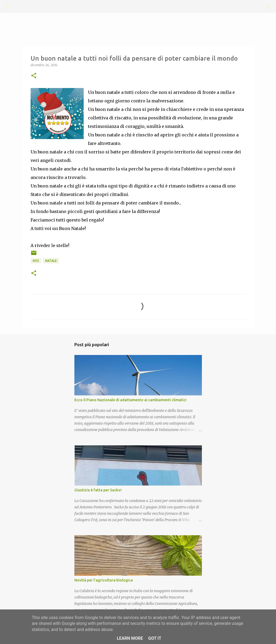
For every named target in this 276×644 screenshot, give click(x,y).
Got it (155, 638)
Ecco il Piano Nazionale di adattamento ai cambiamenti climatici (130, 400)
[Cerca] (22, 6)
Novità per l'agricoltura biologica (104, 580)
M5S (36, 261)
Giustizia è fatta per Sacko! (98, 490)
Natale (51, 261)
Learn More (130, 638)
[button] (34, 76)
